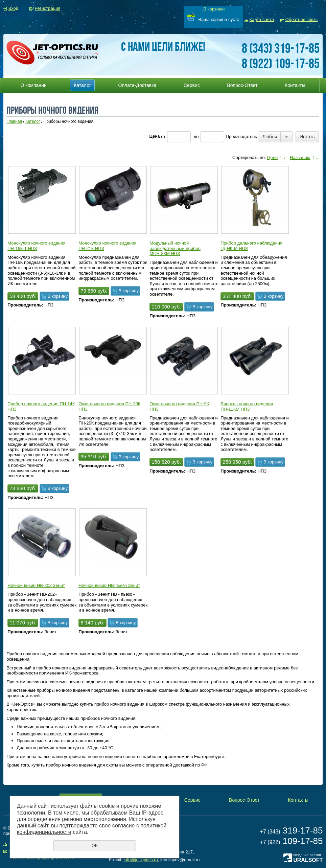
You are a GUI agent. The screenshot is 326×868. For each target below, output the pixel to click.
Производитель (242, 136)
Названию (300, 157)
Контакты (295, 85)
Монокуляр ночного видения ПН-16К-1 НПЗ (36, 246)
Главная (14, 121)
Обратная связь (302, 19)
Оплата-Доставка (137, 85)
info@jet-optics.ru (141, 860)
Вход (13, 8)
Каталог (82, 85)
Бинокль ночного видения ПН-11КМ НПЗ (247, 406)
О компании (33, 85)
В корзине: (214, 9)
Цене (272, 157)
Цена (154, 136)
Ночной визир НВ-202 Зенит (36, 585)
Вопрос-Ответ (242, 85)
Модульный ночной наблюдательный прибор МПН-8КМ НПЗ (175, 248)
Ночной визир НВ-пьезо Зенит (109, 585)
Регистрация (47, 8)
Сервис (192, 85)
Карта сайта (262, 19)
